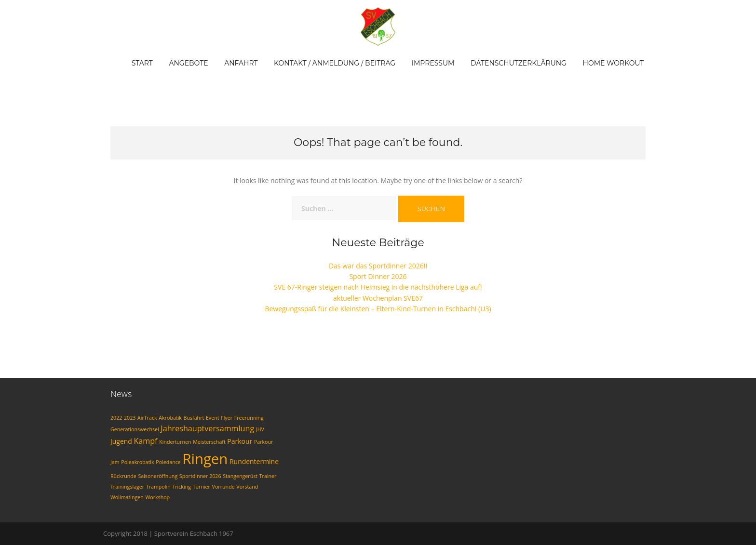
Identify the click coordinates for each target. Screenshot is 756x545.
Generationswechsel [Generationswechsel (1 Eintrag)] (135, 429)
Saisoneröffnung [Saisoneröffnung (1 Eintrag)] (158, 476)
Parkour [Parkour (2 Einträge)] (240, 441)
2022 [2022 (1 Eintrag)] (116, 418)
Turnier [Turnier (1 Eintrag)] (202, 487)
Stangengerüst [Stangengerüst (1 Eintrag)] (240, 476)
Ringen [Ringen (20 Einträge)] (205, 459)
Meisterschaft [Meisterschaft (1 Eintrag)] (209, 442)
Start (142, 63)
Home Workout (614, 63)
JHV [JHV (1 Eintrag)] (260, 429)
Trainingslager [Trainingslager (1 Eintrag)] (127, 487)
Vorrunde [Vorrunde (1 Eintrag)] (223, 487)
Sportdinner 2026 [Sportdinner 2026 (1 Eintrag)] (200, 476)
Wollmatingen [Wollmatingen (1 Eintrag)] (127, 497)
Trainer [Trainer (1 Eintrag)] (268, 476)
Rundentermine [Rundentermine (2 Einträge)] (254, 461)
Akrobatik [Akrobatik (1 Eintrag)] (170, 418)
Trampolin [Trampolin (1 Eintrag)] (158, 487)
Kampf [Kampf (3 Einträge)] (145, 441)
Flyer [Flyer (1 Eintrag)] (227, 418)
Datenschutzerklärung (519, 63)
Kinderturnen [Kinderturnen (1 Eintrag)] (175, 442)
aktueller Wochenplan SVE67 (378, 298)
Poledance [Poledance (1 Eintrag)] (168, 462)
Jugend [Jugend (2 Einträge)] (121, 441)
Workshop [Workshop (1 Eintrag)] (157, 497)
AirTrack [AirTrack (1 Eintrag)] (147, 418)
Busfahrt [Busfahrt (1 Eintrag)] (194, 418)
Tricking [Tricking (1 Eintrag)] (182, 487)
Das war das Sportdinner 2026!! (378, 266)
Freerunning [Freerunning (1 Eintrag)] (249, 418)
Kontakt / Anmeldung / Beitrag (335, 63)
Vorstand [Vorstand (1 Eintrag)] (247, 487)
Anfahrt (241, 63)
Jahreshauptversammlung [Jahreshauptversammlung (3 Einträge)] (207, 428)
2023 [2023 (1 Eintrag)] (130, 418)
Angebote (188, 63)
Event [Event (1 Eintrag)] (213, 418)
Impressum (433, 63)
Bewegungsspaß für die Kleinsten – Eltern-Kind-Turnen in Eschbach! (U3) (378, 309)
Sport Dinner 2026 (378, 276)
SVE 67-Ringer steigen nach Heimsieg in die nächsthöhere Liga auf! (378, 287)
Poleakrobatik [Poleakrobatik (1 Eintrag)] (137, 462)
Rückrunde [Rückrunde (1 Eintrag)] (123, 476)
